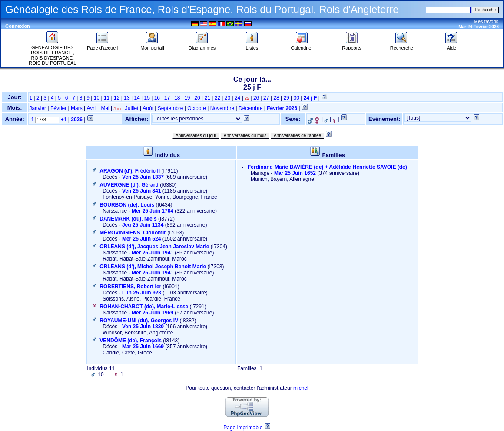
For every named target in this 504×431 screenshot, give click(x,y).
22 (217, 98)
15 (147, 98)
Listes (252, 46)
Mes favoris (486, 21)
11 (107, 98)
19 (187, 98)
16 (157, 98)
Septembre (171, 108)
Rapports (352, 46)
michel (301, 388)
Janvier (38, 108)
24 (237, 98)
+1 (64, 120)
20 (197, 98)
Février (58, 108)
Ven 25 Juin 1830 (143, 327)
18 (177, 98)
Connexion (18, 26)
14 (137, 98)
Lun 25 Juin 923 (142, 293)
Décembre (250, 108)
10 (97, 98)
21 (207, 98)
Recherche (402, 46)
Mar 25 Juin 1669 (143, 347)
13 (127, 98)
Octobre (197, 108)
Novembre (222, 108)
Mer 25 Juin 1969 (153, 313)
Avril (91, 108)
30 (297, 98)
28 (276, 98)
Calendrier (302, 46)
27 (266, 98)
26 (256, 98)
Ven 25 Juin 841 (141, 191)
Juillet (132, 108)
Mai (105, 108)
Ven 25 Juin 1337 (143, 177)
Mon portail (152, 46)
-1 (31, 120)
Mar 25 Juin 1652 (295, 173)
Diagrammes (202, 46)
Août (148, 108)
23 (227, 98)
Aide (451, 46)
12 (117, 98)
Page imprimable (243, 428)
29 (286, 98)
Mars (77, 108)
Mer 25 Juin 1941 (153, 253)
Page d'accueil (102, 46)
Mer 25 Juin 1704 (153, 211)
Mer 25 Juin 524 (141, 239)
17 (167, 98)
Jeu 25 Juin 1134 (143, 225)
